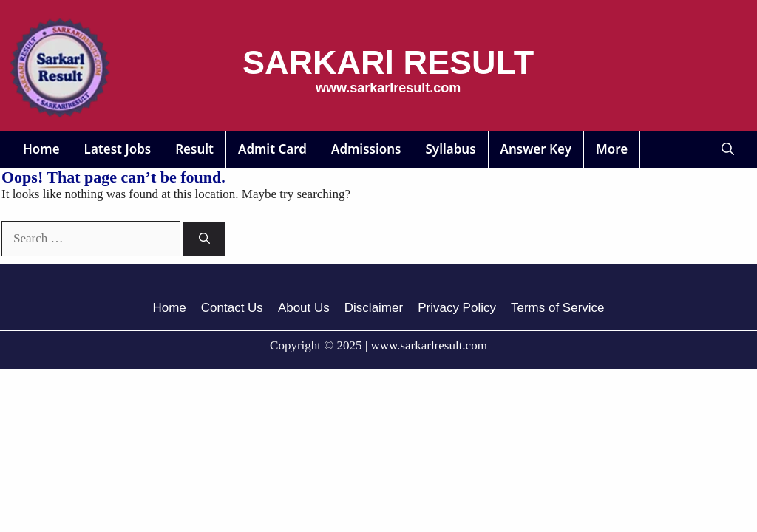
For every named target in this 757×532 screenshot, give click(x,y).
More (612, 149)
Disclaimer (374, 308)
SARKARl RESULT (388, 62)
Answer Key (536, 149)
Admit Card (272, 149)
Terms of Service (558, 308)
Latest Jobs (118, 149)
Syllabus (450, 149)
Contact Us (232, 308)
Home (41, 149)
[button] (728, 149)
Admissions (366, 149)
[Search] (204, 239)
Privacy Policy (457, 308)
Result (194, 149)
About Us (304, 308)
